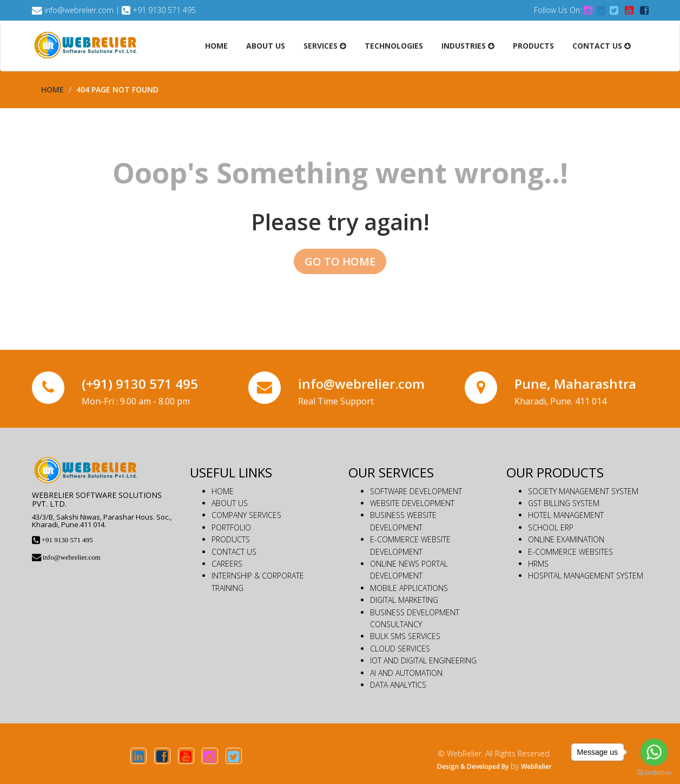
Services (325, 46)
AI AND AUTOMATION (406, 673)
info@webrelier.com (79, 10)
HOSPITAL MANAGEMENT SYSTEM (586, 576)
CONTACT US (234, 552)
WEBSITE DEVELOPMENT (412, 503)
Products (533, 46)
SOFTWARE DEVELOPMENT (416, 491)
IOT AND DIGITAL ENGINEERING (423, 660)
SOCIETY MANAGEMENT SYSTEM (583, 491)
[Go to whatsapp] (654, 752)
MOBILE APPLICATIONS (409, 588)
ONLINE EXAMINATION (566, 539)
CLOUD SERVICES (400, 649)
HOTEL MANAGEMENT (566, 515)
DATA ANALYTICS (398, 685)
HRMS (538, 564)
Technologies (394, 46)
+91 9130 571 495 (164, 10)
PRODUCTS (231, 539)
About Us (266, 46)
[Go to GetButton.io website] (654, 773)
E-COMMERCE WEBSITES (570, 552)
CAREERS (227, 564)
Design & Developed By (473, 766)
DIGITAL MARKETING (404, 600)
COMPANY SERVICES (246, 515)
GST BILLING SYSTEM (564, 503)
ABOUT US (230, 503)
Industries (468, 46)
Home (216, 46)
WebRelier (536, 766)
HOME (223, 491)
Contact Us (602, 46)
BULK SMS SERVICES (405, 636)
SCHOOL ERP (551, 527)
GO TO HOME (340, 261)
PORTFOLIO (231, 527)
